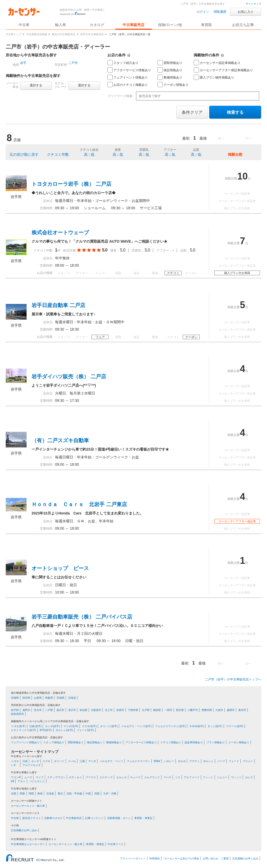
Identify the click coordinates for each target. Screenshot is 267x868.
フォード (234, 761)
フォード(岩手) (85, 730)
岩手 (23, 63)
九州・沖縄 (110, 794)
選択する (36, 85)
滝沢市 (72, 710)
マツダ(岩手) (71, 726)
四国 (97, 794)
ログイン (203, 12)
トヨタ (15, 761)
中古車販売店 (133, 25)
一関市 (168, 710)
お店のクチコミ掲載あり (128, 85)
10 (242, 176)
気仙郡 (83, 710)
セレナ (249, 777)
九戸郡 (146, 710)
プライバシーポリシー (133, 858)
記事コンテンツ (94, 818)
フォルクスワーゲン (138, 761)
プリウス (91, 777)
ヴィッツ (236, 777)
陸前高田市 (17, 714)
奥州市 (242, 710)
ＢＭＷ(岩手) (197, 726)
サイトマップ (253, 4)
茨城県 (60, 698)
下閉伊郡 (133, 710)
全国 (14, 794)
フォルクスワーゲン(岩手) (170, 726)
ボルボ (182, 761)
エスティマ (106, 777)
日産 (25, 761)
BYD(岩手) (46, 730)
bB (13, 781)
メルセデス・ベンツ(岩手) (136, 726)
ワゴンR (16, 777)
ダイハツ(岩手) (109, 726)
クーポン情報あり (173, 85)
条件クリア (192, 112)
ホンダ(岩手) (53, 726)
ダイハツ (59, 761)
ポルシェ (208, 761)
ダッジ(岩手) (215, 726)
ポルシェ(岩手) (64, 730)
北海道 (72, 698)
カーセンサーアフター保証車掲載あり (223, 70)
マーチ (167, 777)
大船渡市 (96, 710)
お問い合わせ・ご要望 (216, 858)
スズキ (46, 761)
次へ (248, 138)
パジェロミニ (37, 781)
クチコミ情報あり (171, 742)
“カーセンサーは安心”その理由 (181, 858)
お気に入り (246, 12)
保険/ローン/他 (170, 25)
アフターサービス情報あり (129, 70)
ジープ (221, 761)
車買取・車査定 (143, 818)
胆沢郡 (180, 710)
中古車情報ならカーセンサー (28, 844)
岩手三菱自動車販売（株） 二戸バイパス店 (82, 617)
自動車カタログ (53, 818)
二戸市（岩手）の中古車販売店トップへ (233, 679)
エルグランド (152, 777)
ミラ (178, 777)
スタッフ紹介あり (123, 63)
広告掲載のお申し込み (24, 830)
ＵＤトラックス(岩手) (24, 730)
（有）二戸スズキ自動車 (60, 440)
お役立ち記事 (243, 25)
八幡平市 (193, 710)
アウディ (195, 761)
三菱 (82, 761)
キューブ (135, 777)
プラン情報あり (216, 742)
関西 (31, 794)
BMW (157, 761)
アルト (22, 781)
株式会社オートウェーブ (60, 232)
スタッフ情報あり (54, 742)
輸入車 (60, 25)
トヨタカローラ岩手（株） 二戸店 (71, 184)
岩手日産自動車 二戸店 (58, 305)
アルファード (192, 777)
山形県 (38, 698)
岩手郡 (15, 710)
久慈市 (219, 710)
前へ (221, 138)
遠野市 (26, 710)
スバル (72, 761)
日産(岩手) (35, 726)
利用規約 (155, 858)
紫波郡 (157, 710)
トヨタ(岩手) (18, 726)
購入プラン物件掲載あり (214, 77)
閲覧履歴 (220, 12)
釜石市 (60, 710)
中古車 (15, 818)
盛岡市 (231, 710)
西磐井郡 (207, 710)
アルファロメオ (32, 765)
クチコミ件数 (58, 154)
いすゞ (15, 765)
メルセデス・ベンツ (111, 761)
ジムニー (222, 777)
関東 (22, 794)
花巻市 (120, 710)
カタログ (97, 25)
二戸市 (73, 63)
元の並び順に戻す (24, 154)
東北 (60, 794)
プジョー (248, 761)
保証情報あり (170, 70)
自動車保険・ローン (119, 818)
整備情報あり (170, 77)
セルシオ (122, 777)
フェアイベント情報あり (128, 77)
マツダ (92, 761)
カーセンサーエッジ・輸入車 (28, 806)
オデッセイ (75, 777)
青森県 (49, 698)
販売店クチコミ (32, 818)
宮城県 (15, 698)
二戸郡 (49, 710)
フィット (208, 777)
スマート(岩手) (235, 726)
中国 (88, 794)
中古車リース (116, 844)
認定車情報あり (194, 742)
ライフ (40, 777)
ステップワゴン (56, 777)
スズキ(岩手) (89, 726)
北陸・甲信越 (74, 794)
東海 (40, 794)
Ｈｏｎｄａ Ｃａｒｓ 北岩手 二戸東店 (79, 504)
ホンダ (35, 761)
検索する (235, 112)
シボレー (169, 761)
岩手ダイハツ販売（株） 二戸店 (69, 376)
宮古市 (38, 710)
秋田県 (26, 698)
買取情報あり (170, 63)
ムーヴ (28, 777)
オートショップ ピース (60, 568)
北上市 (109, 710)
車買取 (207, 25)
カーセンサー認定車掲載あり (217, 63)
